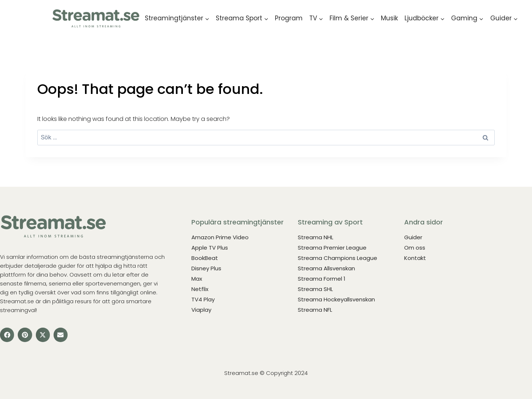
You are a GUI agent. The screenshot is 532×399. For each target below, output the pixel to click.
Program (289, 18)
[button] (7, 335)
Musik (389, 18)
